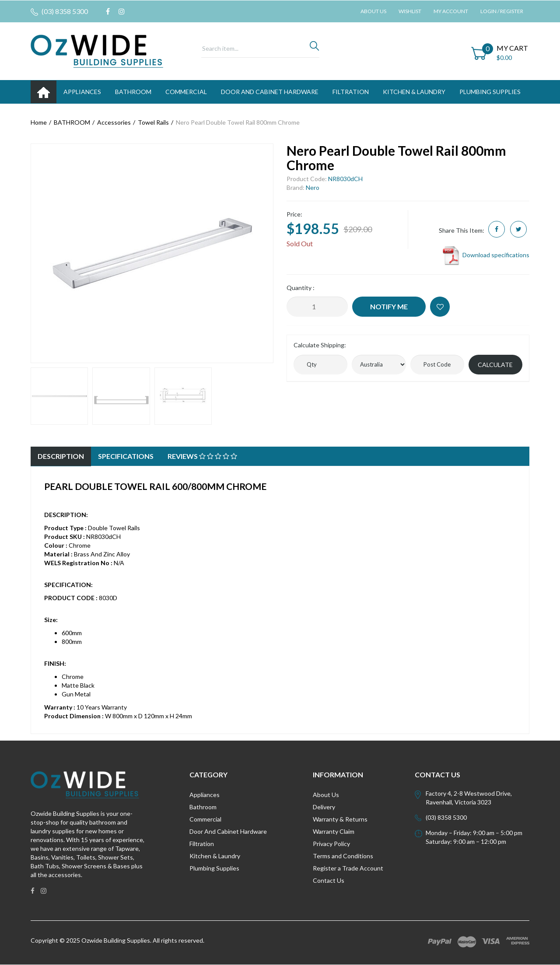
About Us (373, 11)
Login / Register (502, 11)
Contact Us (329, 880)
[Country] (379, 365)
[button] (440, 307)
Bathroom (203, 807)
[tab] (61, 456)
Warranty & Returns (340, 819)
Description (61, 456)
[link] (108, 11)
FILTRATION (351, 92)
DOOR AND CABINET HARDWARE (270, 92)
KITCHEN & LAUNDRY (414, 92)
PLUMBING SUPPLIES (490, 92)
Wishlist (410, 11)
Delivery (324, 807)
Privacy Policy (331, 844)
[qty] (320, 365)
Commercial (186, 92)
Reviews (202, 456)
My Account (451, 11)
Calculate (495, 365)
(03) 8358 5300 (59, 11)
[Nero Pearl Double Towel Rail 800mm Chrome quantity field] (317, 307)
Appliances (205, 795)
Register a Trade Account (348, 868)
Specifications (126, 456)
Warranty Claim (334, 831)
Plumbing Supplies (214, 868)
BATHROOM (133, 92)
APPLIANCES (82, 92)
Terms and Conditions (343, 856)
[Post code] (437, 365)
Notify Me (389, 306)
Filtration (202, 844)
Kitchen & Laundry (215, 856)
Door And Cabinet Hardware (228, 831)
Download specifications (485, 255)
